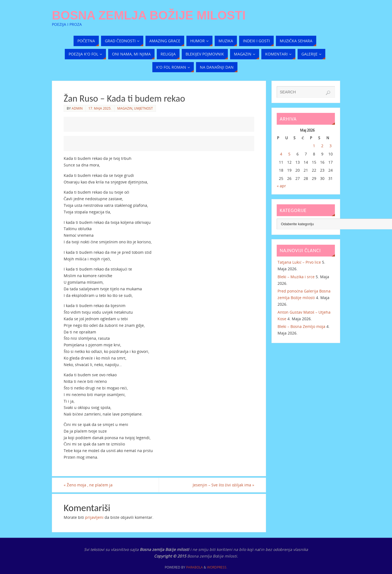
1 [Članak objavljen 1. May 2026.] (314, 146)
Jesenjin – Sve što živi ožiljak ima (223, 485)
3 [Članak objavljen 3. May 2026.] (331, 146)
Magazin (125, 108)
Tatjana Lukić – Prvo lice (299, 262)
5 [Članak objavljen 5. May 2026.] (289, 154)
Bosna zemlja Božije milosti (149, 15)
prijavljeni (94, 517)
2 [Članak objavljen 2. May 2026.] (322, 146)
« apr (281, 186)
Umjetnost (143, 108)
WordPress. (217, 567)
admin (77, 108)
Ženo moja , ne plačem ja (88, 485)
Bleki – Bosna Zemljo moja (301, 326)
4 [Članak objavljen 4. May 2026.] (281, 154)
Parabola (194, 567)
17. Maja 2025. (100, 108)
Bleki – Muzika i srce (296, 277)
